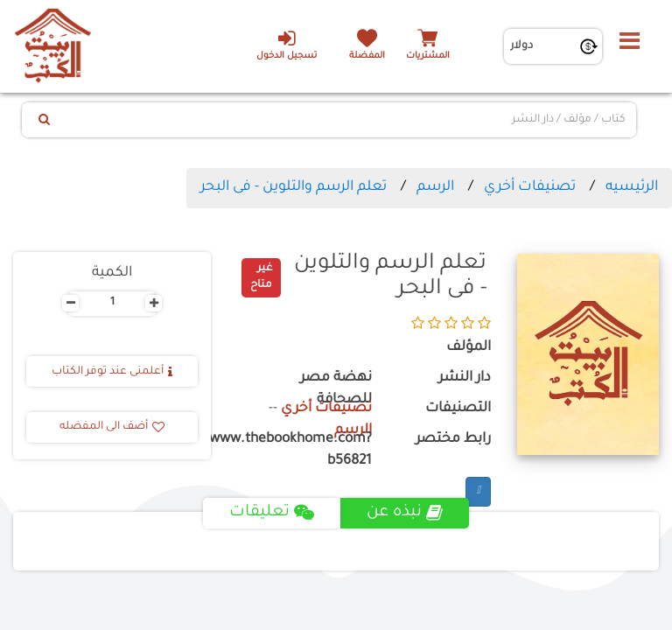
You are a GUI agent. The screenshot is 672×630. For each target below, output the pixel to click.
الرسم (435, 187)
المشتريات (428, 56)
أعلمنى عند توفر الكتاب (112, 372)
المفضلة (367, 56)
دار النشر (465, 378)
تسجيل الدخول (287, 45)
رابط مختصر (453, 440)
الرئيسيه (632, 187)
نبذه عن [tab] (405, 513)
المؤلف (469, 348)
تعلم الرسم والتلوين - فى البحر (294, 187)
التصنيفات (458, 409)
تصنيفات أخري (530, 187)
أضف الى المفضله (112, 427)
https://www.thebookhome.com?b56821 (304, 451)
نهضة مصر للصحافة (336, 389)
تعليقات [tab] (272, 513)
